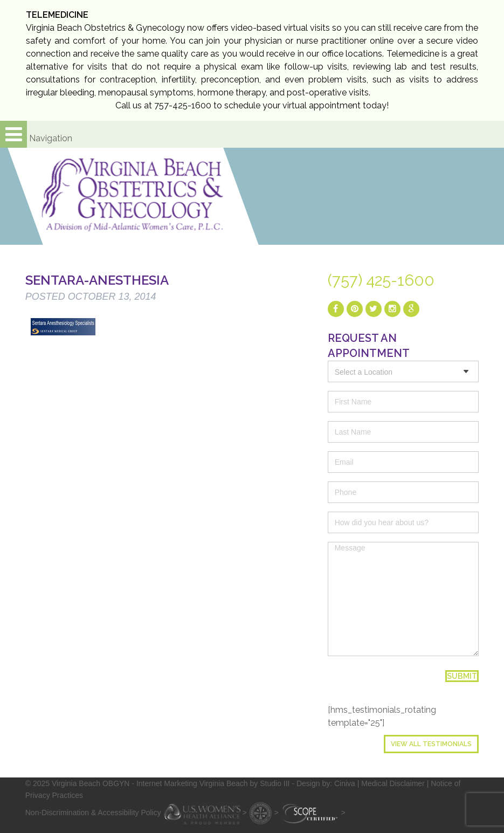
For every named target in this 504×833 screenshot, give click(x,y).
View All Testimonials (431, 744)
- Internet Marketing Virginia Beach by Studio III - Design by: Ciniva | (246, 783)
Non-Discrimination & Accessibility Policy (93, 813)
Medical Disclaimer (393, 783)
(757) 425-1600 (381, 280)
